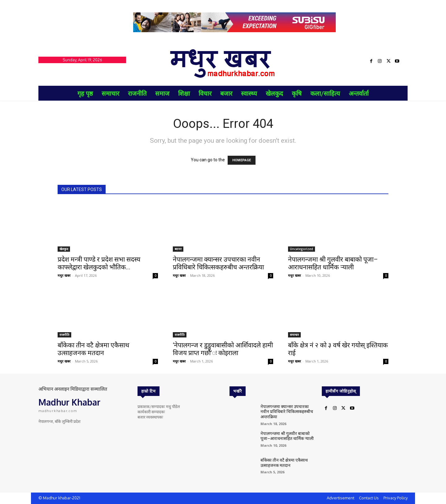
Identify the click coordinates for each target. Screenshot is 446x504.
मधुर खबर (64, 275)
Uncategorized (302, 249)
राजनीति (64, 335)
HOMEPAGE (242, 160)
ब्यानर (178, 249)
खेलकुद (64, 249)
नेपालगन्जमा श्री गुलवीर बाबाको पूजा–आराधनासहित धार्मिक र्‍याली (333, 263)
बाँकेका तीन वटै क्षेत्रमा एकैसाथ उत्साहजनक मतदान (93, 349)
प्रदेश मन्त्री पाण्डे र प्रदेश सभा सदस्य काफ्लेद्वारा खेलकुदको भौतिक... (99, 263)
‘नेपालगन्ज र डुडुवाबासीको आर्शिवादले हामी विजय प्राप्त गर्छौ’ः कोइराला (223, 349)
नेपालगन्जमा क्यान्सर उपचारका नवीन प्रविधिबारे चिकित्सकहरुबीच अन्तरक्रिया (218, 263)
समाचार (294, 335)
